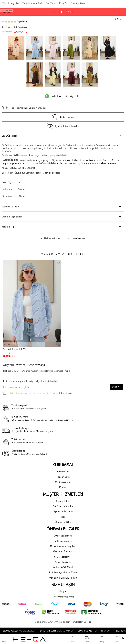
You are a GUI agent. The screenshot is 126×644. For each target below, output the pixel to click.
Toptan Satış (63, 477)
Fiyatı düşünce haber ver (49, 238)
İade (63, 517)
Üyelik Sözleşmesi (63, 536)
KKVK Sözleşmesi (63, 557)
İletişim (63, 591)
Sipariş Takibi (63, 501)
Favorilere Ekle (79, 238)
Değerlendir (22, 21)
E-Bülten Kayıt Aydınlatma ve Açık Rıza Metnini (29, 393)
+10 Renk (117, 19)
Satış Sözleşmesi (63, 541)
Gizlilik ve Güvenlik (63, 551)
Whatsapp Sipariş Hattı (66, 96)
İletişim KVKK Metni (63, 567)
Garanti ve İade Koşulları (63, 546)
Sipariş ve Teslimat (63, 511)
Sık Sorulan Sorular (63, 506)
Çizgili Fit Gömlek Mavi (16, 349)
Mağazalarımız (63, 482)
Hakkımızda (63, 471)
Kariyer (63, 487)
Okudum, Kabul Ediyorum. (38, 393)
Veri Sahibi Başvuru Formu (63, 578)
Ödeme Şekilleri (63, 522)
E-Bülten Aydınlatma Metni (63, 572)
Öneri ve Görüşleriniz (63, 597)
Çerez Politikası (63, 562)
